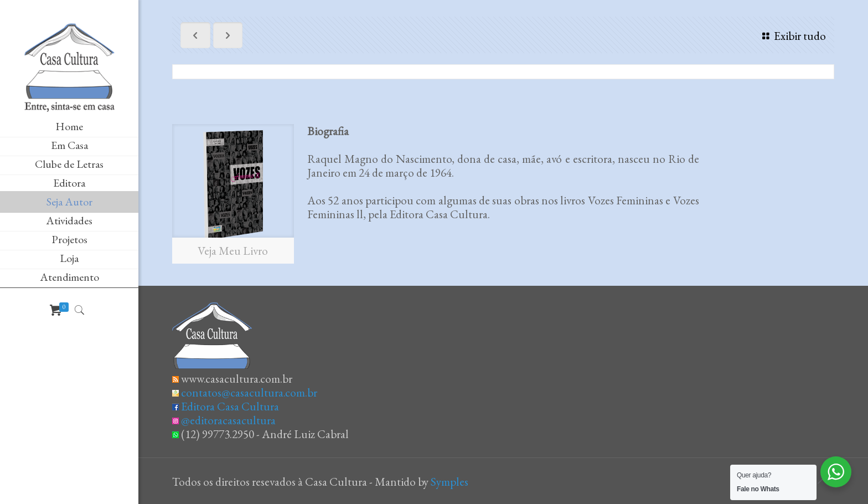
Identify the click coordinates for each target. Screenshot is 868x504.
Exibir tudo (791, 36)
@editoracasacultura (228, 420)
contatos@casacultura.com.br (249, 392)
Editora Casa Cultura (230, 406)
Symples (449, 482)
